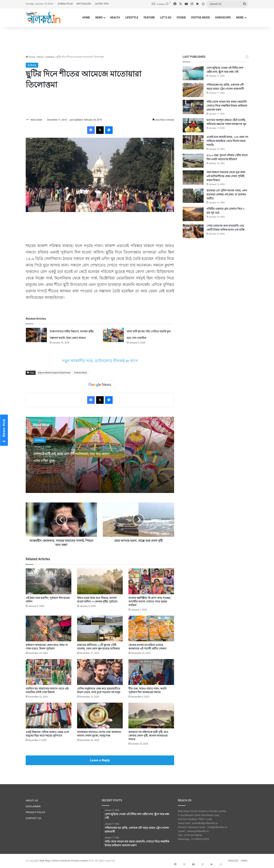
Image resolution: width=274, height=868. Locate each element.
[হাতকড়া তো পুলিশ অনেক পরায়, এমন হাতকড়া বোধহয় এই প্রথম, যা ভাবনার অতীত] (193, 196)
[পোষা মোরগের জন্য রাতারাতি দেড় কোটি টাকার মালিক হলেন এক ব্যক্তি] (193, 231)
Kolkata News (80, 373)
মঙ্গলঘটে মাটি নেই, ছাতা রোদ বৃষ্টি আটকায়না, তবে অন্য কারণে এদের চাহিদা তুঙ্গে (73, 460)
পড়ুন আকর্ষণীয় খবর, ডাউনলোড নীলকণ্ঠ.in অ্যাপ (100, 361)
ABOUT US (32, 801)
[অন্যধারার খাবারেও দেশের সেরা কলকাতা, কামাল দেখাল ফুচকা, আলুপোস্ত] (100, 716)
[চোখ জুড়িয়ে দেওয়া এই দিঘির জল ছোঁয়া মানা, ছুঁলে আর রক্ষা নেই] (193, 73)
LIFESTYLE (132, 18)
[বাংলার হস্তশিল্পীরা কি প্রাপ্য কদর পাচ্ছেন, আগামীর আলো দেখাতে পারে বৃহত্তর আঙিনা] (151, 582)
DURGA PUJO (65, 4)
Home (30, 57)
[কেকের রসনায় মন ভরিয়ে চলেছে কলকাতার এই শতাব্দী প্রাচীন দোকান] (151, 629)
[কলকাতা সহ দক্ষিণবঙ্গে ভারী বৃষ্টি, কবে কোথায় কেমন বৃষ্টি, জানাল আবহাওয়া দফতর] (151, 716)
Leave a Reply (100, 760)
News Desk (38, 120)
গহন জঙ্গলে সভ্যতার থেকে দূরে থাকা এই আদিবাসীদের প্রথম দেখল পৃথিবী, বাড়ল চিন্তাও (226, 176)
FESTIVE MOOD (201, 18)
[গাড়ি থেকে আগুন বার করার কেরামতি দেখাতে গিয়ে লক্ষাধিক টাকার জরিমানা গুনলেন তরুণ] (193, 107)
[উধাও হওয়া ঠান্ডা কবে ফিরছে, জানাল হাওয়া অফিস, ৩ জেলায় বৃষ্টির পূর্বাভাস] (100, 582)
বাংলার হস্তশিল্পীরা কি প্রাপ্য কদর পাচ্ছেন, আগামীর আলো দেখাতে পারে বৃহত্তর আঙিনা (150, 602)
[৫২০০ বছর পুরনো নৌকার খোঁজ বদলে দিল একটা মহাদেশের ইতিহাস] (193, 160)
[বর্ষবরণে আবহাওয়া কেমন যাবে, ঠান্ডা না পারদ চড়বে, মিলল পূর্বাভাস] (49, 629)
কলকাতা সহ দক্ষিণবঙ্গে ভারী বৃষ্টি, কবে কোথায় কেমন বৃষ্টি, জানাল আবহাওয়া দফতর (148, 736)
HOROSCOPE (223, 18)
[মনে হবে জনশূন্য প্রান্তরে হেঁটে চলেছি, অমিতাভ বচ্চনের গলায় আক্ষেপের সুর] (193, 125)
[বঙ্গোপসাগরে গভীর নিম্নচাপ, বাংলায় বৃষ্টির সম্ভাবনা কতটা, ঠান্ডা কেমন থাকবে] (36, 335)
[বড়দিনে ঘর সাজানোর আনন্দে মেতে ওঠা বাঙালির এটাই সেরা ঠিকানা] (49, 672)
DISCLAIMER (33, 806)
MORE (240, 18)
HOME (86, 18)
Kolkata (50, 57)
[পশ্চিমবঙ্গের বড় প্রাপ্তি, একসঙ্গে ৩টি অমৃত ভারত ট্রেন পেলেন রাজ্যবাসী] (193, 90)
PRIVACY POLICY (36, 812)
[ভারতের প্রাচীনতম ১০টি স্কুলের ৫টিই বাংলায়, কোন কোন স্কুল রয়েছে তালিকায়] (100, 629)
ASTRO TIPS (102, 4)
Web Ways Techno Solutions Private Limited (63, 861)
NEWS (99, 18)
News (41, 57)
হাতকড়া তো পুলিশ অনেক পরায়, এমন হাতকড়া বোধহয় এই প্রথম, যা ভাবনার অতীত (227, 194)
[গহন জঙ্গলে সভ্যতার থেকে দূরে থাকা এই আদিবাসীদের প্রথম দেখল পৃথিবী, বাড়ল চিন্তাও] (193, 177)
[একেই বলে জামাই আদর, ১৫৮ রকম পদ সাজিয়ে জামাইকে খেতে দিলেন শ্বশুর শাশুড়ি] (193, 142)
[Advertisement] (137, 39)
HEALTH (115, 18)
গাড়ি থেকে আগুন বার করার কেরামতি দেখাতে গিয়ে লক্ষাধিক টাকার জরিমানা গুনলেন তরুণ (227, 106)
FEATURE (149, 18)
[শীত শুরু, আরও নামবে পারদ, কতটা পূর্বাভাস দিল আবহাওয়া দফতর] (151, 672)
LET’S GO (166, 18)
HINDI (244, 861)
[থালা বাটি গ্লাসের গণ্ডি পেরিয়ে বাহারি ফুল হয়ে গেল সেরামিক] (113, 335)
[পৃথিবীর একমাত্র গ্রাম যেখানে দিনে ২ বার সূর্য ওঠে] (193, 214)
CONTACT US (33, 818)
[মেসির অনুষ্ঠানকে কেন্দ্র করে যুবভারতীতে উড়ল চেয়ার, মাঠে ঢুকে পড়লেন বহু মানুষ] (100, 672)
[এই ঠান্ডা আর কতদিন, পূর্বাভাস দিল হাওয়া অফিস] (49, 582)
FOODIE (181, 18)
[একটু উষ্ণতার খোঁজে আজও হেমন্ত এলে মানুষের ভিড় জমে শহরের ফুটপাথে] (49, 716)
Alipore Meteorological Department (54, 373)
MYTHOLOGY (84, 4)
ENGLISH (233, 861)
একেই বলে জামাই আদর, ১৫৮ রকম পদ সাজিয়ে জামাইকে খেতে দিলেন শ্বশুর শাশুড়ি (227, 141)
